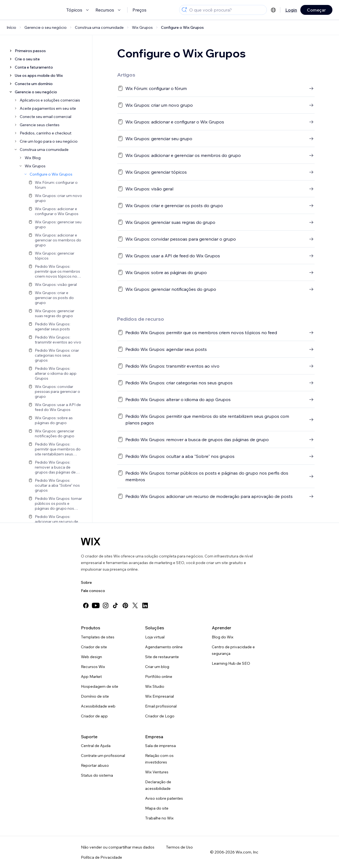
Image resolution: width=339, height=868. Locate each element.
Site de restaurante (162, 657)
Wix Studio (155, 686)
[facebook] (86, 605)
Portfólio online (159, 677)
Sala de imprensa (160, 746)
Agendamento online (164, 647)
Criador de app (94, 716)
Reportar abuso (95, 765)
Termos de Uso (179, 847)
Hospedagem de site (100, 686)
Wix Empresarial (159, 696)
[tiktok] (115, 605)
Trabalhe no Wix (159, 818)
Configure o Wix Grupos (182, 27)
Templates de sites (98, 637)
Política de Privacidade (101, 857)
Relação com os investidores (159, 759)
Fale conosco (93, 591)
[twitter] (135, 605)
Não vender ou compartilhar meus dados (118, 847)
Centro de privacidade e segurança (233, 650)
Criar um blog (157, 667)
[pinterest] (125, 605)
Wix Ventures (157, 772)
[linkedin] (145, 605)
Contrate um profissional (103, 756)
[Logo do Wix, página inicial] (91, 542)
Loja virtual (155, 637)
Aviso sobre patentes (164, 798)
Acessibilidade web (98, 706)
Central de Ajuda (96, 746)
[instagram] (106, 605)
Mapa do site (157, 808)
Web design (91, 657)
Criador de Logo (160, 716)
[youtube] (96, 605)
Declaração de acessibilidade (158, 785)
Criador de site (94, 647)
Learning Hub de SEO (231, 663)
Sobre (86, 582)
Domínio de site (95, 696)
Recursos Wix (93, 667)
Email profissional (161, 706)
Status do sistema (97, 775)
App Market (91, 677)
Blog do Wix (223, 637)
